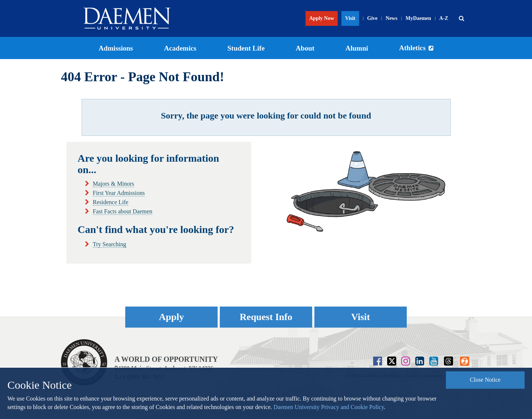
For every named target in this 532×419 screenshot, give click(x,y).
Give (372, 18)
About (305, 48)
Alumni (357, 48)
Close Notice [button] (485, 380)
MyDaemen (418, 18)
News (392, 18)
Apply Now (322, 18)
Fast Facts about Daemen (122, 211)
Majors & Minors (113, 184)
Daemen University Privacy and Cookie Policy (329, 407)
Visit (350, 18)
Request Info (266, 317)
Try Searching (110, 244)
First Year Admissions (119, 193)
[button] (461, 18)
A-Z (444, 18)
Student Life (246, 48)
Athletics (412, 48)
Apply (171, 317)
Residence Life (110, 202)
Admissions (116, 48)
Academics (180, 48)
